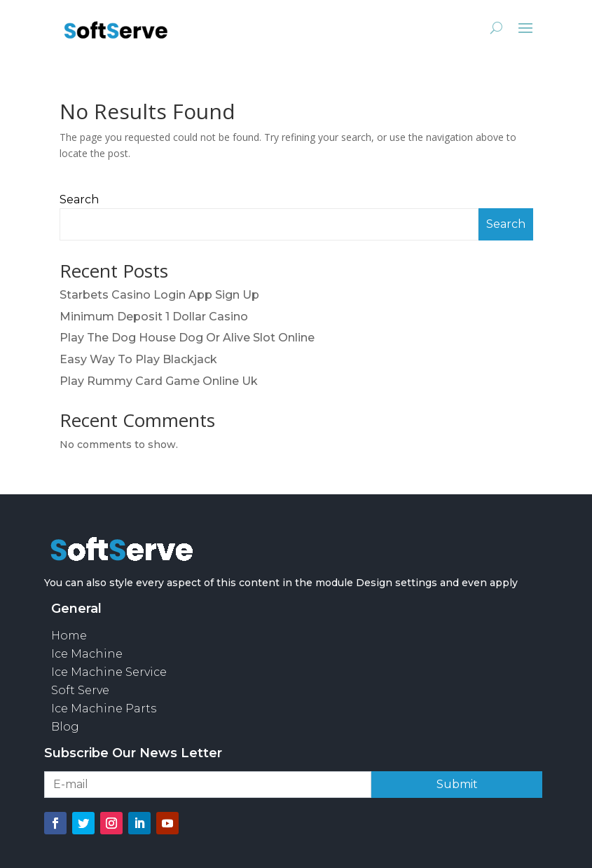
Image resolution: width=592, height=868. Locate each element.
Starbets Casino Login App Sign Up (159, 295)
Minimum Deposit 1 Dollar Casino (154, 317)
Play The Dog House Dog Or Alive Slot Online (187, 338)
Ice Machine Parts (104, 708)
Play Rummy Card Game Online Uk (159, 381)
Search (79, 199)
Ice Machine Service (109, 672)
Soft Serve (80, 690)
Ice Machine (87, 654)
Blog (65, 727)
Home (69, 636)
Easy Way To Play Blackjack (138, 359)
